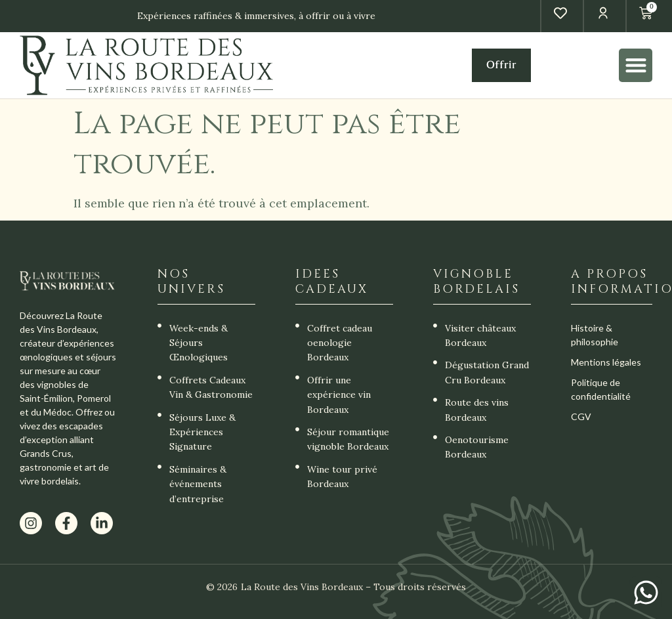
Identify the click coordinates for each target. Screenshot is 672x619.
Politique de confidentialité (601, 389)
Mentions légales (606, 362)
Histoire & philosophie (595, 335)
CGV (581, 416)
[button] (636, 65)
